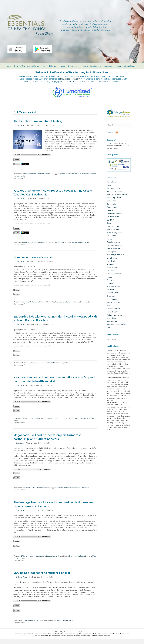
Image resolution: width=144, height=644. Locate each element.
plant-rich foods (84, 248)
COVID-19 (110, 225)
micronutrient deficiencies (69, 179)
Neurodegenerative (114, 279)
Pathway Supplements (92, 68)
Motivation (111, 276)
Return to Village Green (126, 68)
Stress (109, 311)
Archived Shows (49, 68)
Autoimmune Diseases (115, 196)
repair (16, 563)
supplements (75, 493)
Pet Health (110, 295)
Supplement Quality (28, 493)
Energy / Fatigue (113, 235)
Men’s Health (111, 266)
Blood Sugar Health (114, 203)
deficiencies (57, 307)
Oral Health (111, 288)
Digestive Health (113, 231)
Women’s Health (113, 326)
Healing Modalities (42, 423)
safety (16, 425)
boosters (47, 368)
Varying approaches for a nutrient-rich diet (42, 578)
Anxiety (109, 190)
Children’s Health (113, 222)
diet (55, 248)
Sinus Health (111, 301)
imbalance (85, 561)
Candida (110, 215)
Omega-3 (110, 285)
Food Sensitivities (113, 247)
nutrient (16, 181)
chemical (77, 561)
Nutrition (24, 248)
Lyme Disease (112, 263)
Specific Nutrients (43, 179)
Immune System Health (115, 260)
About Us (109, 68)
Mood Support (40, 561)
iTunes (62, 68)
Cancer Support (113, 212)
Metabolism (111, 269)
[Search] (119, 130)
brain (71, 561)
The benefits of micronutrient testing (38, 126)
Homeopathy (112, 257)
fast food (61, 248)
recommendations (88, 423)
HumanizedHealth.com (80, 81)
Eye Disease (111, 241)
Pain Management (113, 292)
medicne (74, 307)
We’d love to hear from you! (117, 330)
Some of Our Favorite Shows (27, 68)
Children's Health (27, 368)
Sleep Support (112, 304)
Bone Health (111, 206)
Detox (109, 228)
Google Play (74, 68)
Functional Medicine (28, 179)
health (61, 368)
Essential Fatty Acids (114, 238)
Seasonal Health (113, 298)
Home (9, 68)
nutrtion (74, 248)
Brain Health (111, 209)
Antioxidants (111, 187)
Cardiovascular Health (115, 219)
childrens (54, 368)
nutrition (23, 181)
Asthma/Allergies (113, 193)
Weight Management (36, 248)
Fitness (109, 244)
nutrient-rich (68, 625)
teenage (22, 563)
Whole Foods (42, 493)
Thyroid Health (112, 317)
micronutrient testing (88, 179)
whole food (85, 493)
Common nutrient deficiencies (33, 262)
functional (66, 307)
